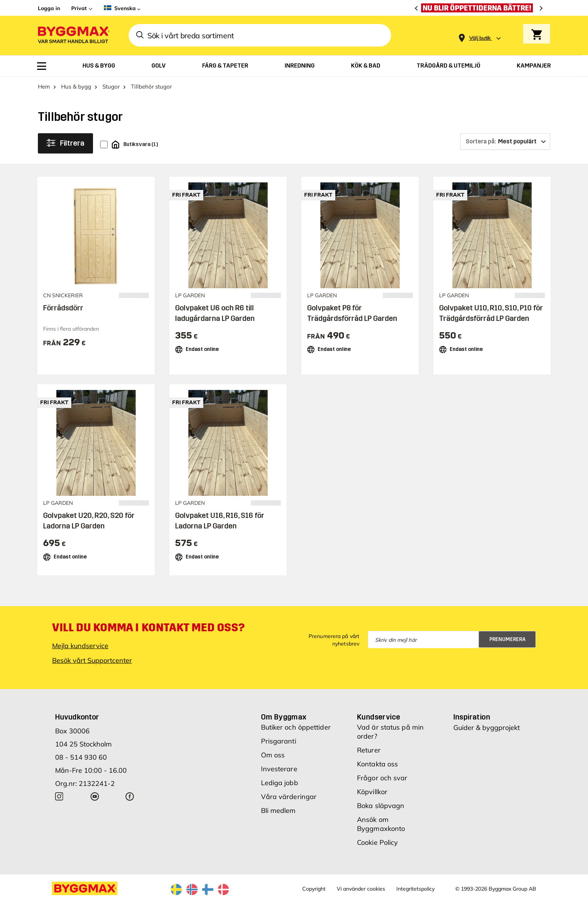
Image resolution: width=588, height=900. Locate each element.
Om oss (273, 755)
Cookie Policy (377, 842)
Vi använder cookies (361, 889)
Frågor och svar (382, 778)
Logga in (49, 8)
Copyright (314, 889)
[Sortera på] (505, 141)
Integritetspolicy (415, 889)
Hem (44, 87)
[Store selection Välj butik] (480, 38)
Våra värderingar (289, 797)
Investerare (279, 769)
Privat (79, 8)
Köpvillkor (372, 792)
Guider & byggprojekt (487, 728)
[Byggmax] (73, 35)
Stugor (111, 87)
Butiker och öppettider (296, 727)
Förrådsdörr (63, 308)
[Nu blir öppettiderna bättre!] (479, 8)
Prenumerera (508, 639)
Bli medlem (278, 810)
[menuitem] (42, 66)
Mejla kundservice (80, 646)
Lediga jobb (280, 783)
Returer (369, 750)
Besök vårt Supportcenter (92, 660)
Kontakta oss (377, 764)
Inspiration (472, 717)
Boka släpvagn (381, 806)
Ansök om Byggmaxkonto (381, 824)
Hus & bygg (76, 87)
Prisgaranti (279, 741)
